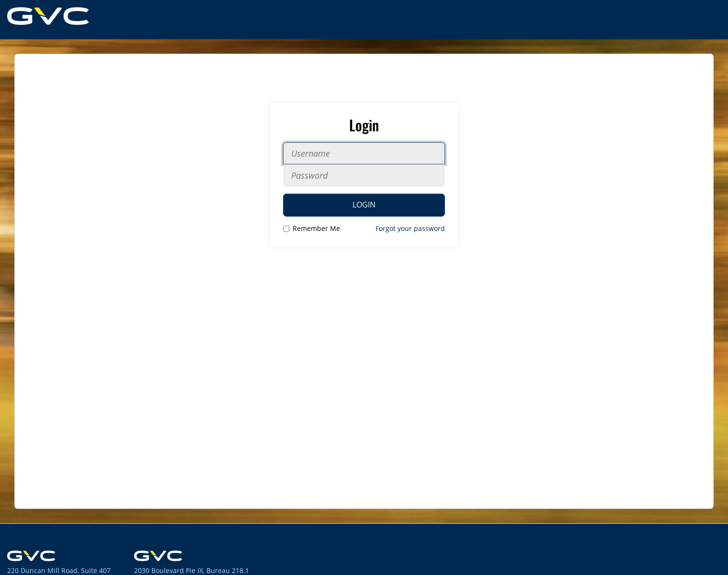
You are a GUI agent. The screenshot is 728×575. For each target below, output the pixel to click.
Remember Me (312, 228)
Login (364, 205)
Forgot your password (410, 228)
